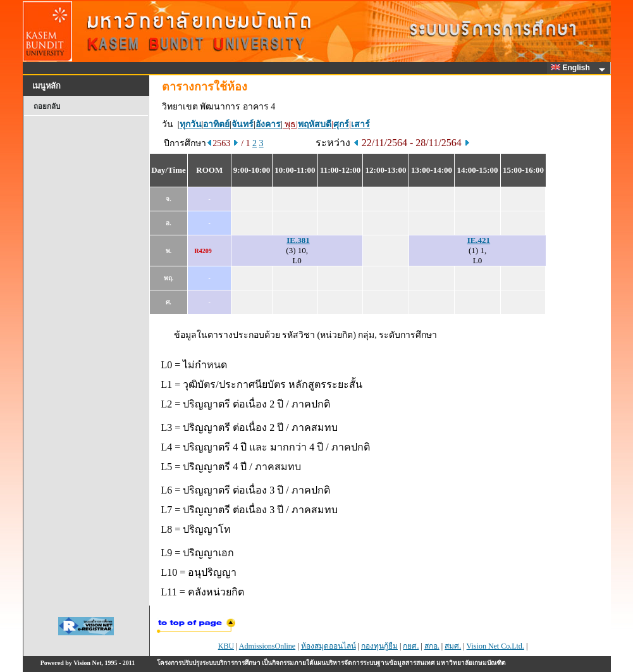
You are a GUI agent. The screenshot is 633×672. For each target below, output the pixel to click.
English (572, 68)
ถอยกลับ (47, 106)
